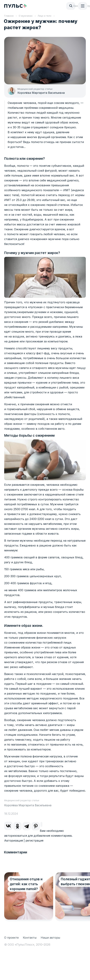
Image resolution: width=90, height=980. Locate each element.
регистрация (34, 840)
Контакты (30, 938)
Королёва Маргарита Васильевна (41, 93)
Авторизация (14, 840)
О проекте (11, 938)
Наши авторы (50, 938)
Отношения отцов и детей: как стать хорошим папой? (26, 884)
